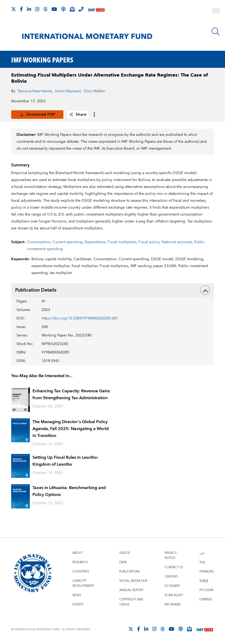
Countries (81, 572)
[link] (71, 115)
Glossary (172, 586)
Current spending (67, 242)
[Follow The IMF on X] (14, 9)
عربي (202, 553)
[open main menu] (216, 11)
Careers (171, 577)
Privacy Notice (171, 555)
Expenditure (95, 242)
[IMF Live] (96, 9)
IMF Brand (173, 605)
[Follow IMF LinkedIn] (29, 9)
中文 (202, 562)
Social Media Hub (133, 581)
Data (123, 562)
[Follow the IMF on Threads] (46, 9)
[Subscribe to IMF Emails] (72, 9)
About (77, 553)
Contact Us (174, 567)
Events (78, 605)
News (77, 595)
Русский (206, 590)
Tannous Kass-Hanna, (35, 91)
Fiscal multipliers (122, 242)
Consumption (39, 242)
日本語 (204, 581)
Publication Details (112, 290)
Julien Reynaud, (68, 91)
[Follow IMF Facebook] (21, 9)
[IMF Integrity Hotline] (81, 9)
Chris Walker (94, 91)
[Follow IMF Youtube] (54, 9)
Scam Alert (174, 595)
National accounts (177, 242)
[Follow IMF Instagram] (37, 9)
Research (80, 562)
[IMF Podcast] (63, 9)
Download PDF (37, 115)
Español (206, 599)
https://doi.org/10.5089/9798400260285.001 (80, 318)
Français (207, 572)
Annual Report (131, 590)
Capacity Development (83, 583)
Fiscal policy (149, 242)
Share (78, 115)
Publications (130, 572)
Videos (125, 553)
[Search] (216, 32)
